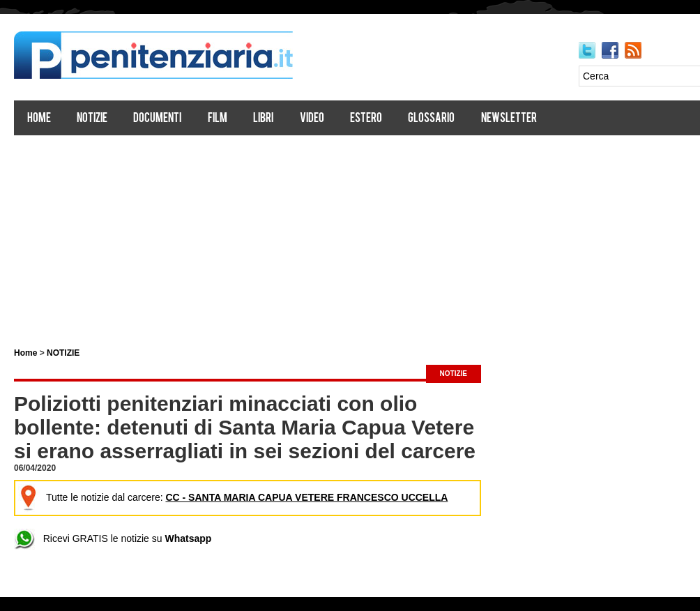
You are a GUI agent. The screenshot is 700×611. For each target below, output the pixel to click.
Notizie (92, 119)
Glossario (431, 119)
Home (39, 119)
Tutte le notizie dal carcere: (233, 497)
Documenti (157, 119)
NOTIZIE (63, 353)
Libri (263, 119)
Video (312, 119)
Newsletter (509, 119)
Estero (366, 119)
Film (218, 119)
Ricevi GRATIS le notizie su (113, 538)
